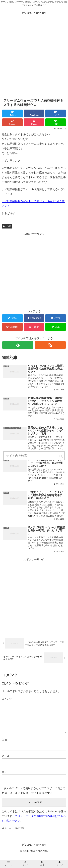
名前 (4, 745)
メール (6, 761)
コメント (7, 699)
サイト (6, 777)
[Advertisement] (34, 58)
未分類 (8, 226)
